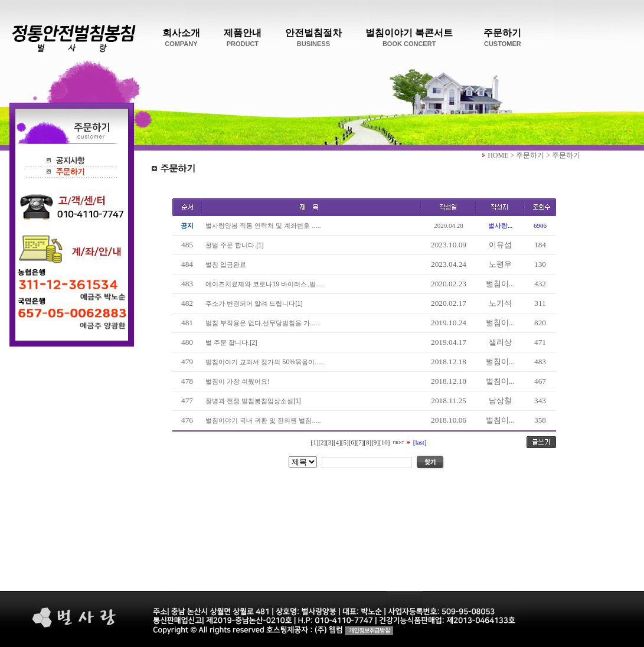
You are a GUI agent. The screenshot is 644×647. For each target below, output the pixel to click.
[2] (322, 442)
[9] (375, 442)
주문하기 (502, 37)
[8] (367, 442)
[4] (337, 442)
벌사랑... (500, 226)
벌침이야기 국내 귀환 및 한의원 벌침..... (261, 420)
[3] (330, 442)
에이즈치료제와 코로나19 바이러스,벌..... (263, 284)
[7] (360, 442)
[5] (345, 442)
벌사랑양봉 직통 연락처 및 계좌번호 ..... (261, 226)
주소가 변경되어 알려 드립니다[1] (252, 303)
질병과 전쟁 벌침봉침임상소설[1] (251, 401)
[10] (384, 442)
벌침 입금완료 (224, 264)
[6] (353, 442)
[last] (420, 442)
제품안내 (243, 37)
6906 (540, 226)
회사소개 (181, 37)
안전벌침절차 (313, 37)
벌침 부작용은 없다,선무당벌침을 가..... (261, 323)
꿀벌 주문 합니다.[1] (233, 245)
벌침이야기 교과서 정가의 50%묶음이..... (263, 362)
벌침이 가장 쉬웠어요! (236, 381)
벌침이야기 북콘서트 (409, 37)
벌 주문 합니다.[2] (230, 342)
